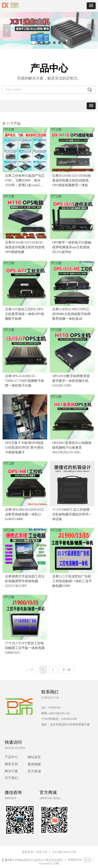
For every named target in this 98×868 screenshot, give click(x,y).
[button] (91, 6)
